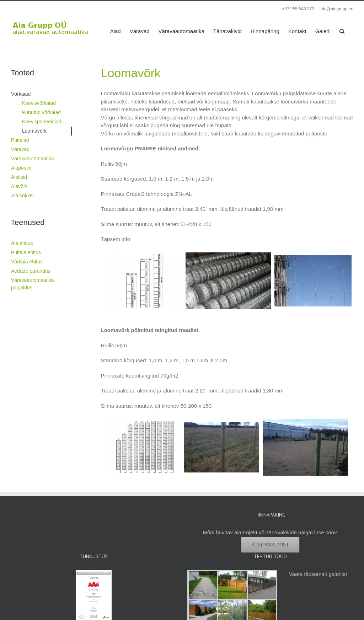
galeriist (338, 574)
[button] (342, 30)
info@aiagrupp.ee (336, 9)
